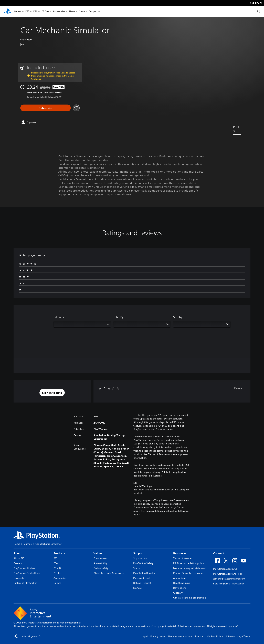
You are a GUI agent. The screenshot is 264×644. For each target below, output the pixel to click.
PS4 (35, 12)
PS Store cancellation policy (188, 563)
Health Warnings (143, 486)
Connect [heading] (219, 553)
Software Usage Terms (238, 636)
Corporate (19, 578)
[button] (52, 393)
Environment (100, 558)
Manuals (138, 588)
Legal (145, 636)
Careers (18, 563)
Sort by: (178, 317)
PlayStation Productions (27, 573)
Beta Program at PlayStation (229, 584)
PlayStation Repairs (144, 573)
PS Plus (45, 12)
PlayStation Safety (143, 563)
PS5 (27, 12)
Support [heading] (138, 553)
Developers (179, 588)
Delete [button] (238, 388)
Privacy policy (158, 636)
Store (82, 12)
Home (17, 544)
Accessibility (100, 563)
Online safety (101, 568)
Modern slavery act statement (190, 568)
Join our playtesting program (229, 579)
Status (137, 568)
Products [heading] (59, 553)
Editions (59, 317)
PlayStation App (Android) (227, 574)
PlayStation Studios (24, 568)
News (72, 12)
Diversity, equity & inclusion (109, 573)
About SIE (19, 558)
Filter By (118, 317)
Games (18, 12)
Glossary (178, 593)
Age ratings (180, 578)
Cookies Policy (215, 636)
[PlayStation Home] (8, 12)
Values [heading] (98, 553)
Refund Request (142, 583)
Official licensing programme (190, 598)
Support (93, 12)
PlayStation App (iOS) (225, 569)
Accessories (59, 12)
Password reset (142, 578)
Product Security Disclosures (189, 573)
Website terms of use (180, 636)
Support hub (140, 558)
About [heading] (18, 553)
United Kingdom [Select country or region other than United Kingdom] (28, 636)
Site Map (199, 636)
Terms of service (182, 558)
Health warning (182, 583)
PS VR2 (57, 568)
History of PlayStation (25, 583)
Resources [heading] (180, 553)
